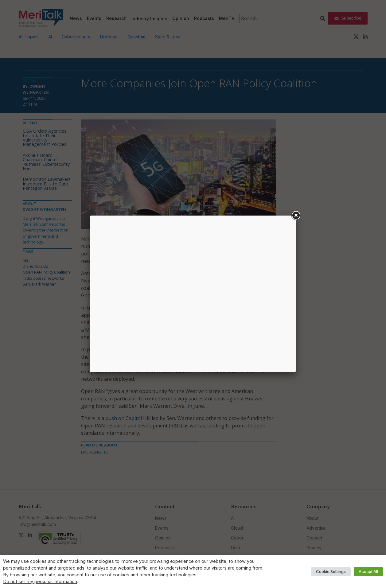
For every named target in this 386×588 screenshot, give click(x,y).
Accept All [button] (368, 571)
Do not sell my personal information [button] (40, 582)
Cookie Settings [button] (331, 571)
